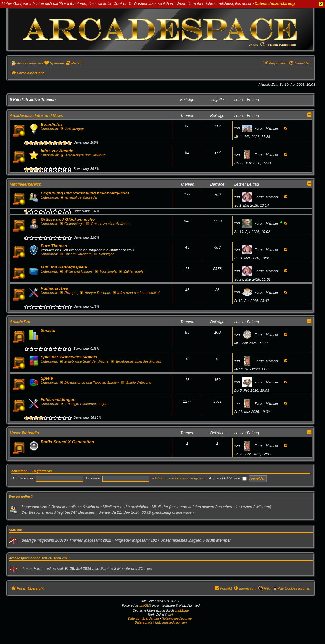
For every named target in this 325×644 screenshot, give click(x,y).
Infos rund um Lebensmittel (136, 293)
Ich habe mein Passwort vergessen (179, 478)
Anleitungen (72, 129)
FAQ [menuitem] (267, 588)
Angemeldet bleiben (228, 478)
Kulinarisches (54, 288)
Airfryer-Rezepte (95, 293)
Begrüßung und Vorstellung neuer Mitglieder (85, 193)
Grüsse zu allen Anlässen (108, 224)
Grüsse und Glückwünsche (68, 219)
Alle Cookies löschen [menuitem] (294, 588)
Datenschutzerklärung (275, 4)
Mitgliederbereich (26, 184)
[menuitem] (54, 63)
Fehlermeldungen (58, 400)
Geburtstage (72, 224)
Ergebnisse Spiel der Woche (84, 361)
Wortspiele (106, 271)
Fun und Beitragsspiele (64, 267)
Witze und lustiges (76, 271)
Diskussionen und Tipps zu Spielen (89, 383)
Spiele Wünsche (136, 383)
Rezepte (69, 293)
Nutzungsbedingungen (178, 618)
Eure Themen (54, 246)
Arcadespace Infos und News (36, 116)
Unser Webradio (24, 433)
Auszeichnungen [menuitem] (30, 63)
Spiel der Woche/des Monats (69, 357)
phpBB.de (182, 610)
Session (49, 331)
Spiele (47, 378)
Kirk (171, 615)
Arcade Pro (20, 322)
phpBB (144, 605)
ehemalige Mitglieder (79, 197)
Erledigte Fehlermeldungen (84, 404)
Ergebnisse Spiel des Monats (136, 361)
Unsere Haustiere (76, 254)
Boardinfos (52, 124)
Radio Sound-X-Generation (67, 442)
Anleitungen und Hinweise (83, 155)
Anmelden (20, 471)
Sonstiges (104, 254)
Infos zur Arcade (57, 151)
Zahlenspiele (131, 271)
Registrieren (42, 471)
